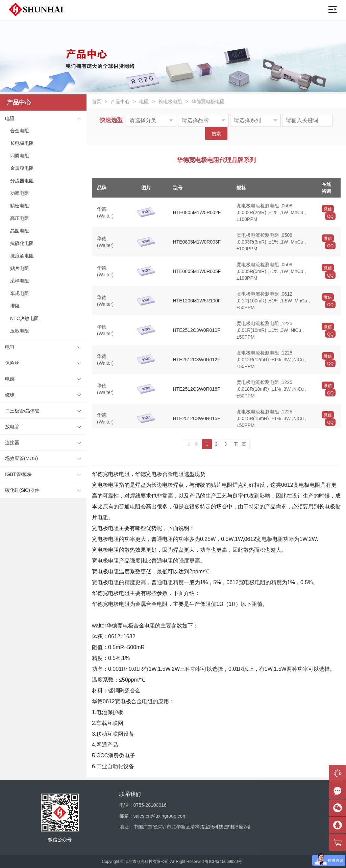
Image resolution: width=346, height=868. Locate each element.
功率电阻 (20, 193)
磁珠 (10, 395)
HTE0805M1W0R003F (197, 242)
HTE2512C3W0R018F (197, 389)
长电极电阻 (22, 143)
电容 (10, 347)
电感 (10, 379)
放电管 (12, 427)
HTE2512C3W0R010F (197, 330)
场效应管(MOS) (21, 458)
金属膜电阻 (22, 168)
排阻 (15, 306)
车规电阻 (20, 293)
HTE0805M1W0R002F (197, 212)
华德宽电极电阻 (208, 101)
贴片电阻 (20, 268)
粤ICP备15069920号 (223, 862)
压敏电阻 (20, 331)
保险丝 (12, 363)
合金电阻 (20, 131)
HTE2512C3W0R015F (197, 418)
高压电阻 (20, 218)
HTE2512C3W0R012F (197, 360)
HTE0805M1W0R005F (197, 271)
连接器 (12, 442)
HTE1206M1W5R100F (197, 301)
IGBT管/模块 (18, 474)
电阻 (10, 118)
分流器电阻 (22, 181)
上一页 (193, 444)
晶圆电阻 (20, 231)
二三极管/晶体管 (22, 411)
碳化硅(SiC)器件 (22, 490)
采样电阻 (20, 281)
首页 (97, 101)
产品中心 (120, 101)
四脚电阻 (20, 156)
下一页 (240, 444)
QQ (330, 216)
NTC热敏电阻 (24, 318)
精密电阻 (20, 206)
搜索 (216, 134)
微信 (328, 209)
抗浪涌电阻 (22, 256)
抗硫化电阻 (22, 243)
